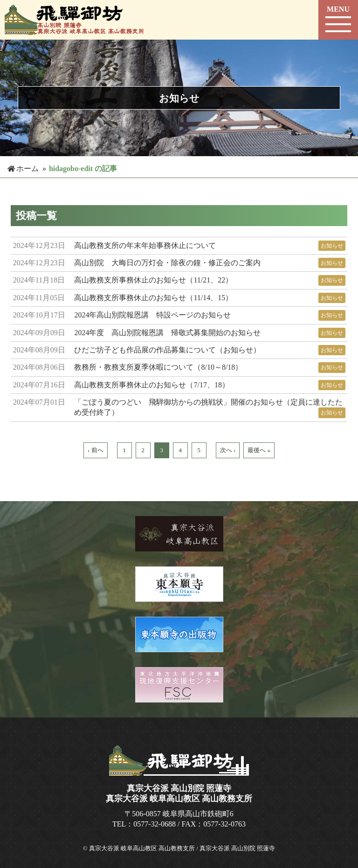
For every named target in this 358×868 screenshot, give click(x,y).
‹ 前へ (96, 450)
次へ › (228, 450)
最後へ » (259, 450)
